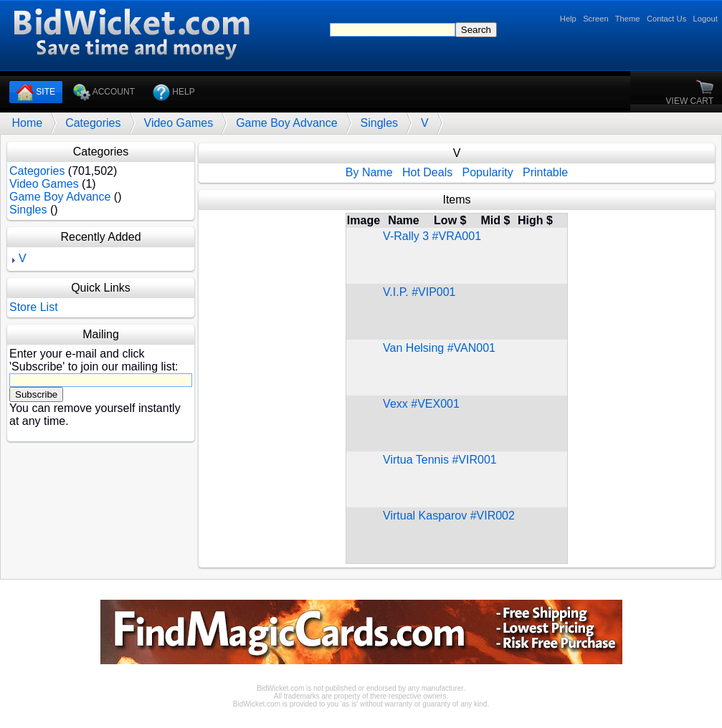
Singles (379, 123)
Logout (706, 19)
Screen (595, 19)
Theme (628, 19)
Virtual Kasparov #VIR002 (449, 516)
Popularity (488, 172)
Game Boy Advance (286, 123)
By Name (369, 172)
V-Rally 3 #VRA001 (432, 236)
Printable (545, 172)
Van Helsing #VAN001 (439, 348)
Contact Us (666, 19)
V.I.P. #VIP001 (419, 292)
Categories (93, 123)
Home (27, 123)
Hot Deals (427, 172)
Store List (34, 307)
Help (568, 19)
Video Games (179, 123)
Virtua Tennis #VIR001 (440, 460)
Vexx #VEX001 (421, 404)
